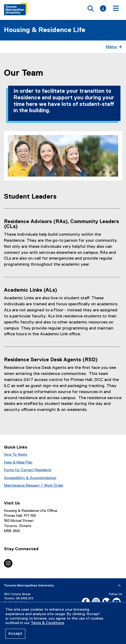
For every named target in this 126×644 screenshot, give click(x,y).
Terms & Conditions (47, 623)
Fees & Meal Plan (18, 462)
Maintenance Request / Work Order (34, 486)
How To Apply (16, 455)
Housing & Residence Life (45, 30)
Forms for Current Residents (28, 470)
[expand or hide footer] (119, 586)
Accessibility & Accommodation (30, 478)
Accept (15, 634)
